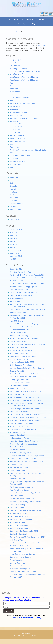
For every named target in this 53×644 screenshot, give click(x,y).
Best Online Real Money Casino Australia (25, 502)
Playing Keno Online (17, 470)
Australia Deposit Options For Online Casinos (27, 368)
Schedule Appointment (18, 112)
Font (11, 95)
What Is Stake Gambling (19, 336)
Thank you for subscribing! (20, 155)
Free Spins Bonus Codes (19, 490)
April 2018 (13, 238)
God (11, 183)
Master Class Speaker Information (23, 104)
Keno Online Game (17, 508)
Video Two (17, 129)
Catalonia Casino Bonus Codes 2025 (24, 531)
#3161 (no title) (15, 60)
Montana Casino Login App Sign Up (23, 287)
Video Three (18, 127)
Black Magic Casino (17, 522)
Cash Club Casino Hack (19, 516)
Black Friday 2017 (16, 74)
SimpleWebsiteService (34, 636)
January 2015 (15, 253)
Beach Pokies (15, 301)
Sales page (14, 109)
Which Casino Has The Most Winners (24, 339)
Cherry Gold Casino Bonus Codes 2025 (25, 374)
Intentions (13, 192)
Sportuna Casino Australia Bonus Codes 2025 (27, 284)
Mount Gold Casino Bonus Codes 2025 (24, 441)
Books (22, 19)
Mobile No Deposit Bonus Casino (22, 350)
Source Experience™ (18, 135)
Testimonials (41, 19)
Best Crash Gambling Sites (20, 569)
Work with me (31, 19)
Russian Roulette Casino (19, 534)
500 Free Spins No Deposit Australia (23, 293)
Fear (11, 180)
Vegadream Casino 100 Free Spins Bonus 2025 (28, 417)
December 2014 (16, 256)
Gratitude (13, 186)
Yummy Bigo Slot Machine (20, 380)
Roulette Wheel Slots (18, 313)
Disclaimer (14, 89)
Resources (14, 198)
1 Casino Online (16, 465)
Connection (14, 177)
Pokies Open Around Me (19, 546)
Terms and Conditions (18, 141)
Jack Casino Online (17, 540)
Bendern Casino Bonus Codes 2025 (23, 444)
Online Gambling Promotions (21, 365)
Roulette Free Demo (17, 566)
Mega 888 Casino (16, 321)
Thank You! (14, 158)
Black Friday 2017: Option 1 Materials (24, 77)
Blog (34, 24)
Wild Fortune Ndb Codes (19, 513)
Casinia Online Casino (18, 333)
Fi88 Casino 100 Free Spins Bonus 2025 (25, 400)
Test (11, 144)
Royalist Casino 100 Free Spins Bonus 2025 (26, 462)
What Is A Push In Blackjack (20, 359)
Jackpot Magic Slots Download (21, 296)
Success (13, 207)
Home (10, 19)
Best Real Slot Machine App (20, 272)
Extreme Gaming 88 (17, 563)
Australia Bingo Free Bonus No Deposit (25, 409)
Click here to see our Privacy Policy (26, 618)
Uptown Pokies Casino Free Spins (23, 327)
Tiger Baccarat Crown (18, 342)
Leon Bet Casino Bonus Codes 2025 (23, 423)
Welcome (17, 132)
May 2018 (13, 236)
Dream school (15, 92)
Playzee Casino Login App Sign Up (23, 429)
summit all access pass (18, 138)
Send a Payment (16, 115)
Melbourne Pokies (16, 298)
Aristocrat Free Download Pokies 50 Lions (26, 392)
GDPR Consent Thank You (20, 98)
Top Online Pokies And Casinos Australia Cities (27, 275)
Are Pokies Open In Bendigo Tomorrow (24, 397)
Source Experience (24, 24)
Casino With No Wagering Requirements (25, 415)
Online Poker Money (17, 505)
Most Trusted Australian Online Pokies (24, 420)
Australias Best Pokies (18, 394)
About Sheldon (15, 63)
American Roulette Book (19, 525)
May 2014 (13, 259)
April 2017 (13, 241)
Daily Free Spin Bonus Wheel (21, 519)
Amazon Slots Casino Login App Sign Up (25, 493)
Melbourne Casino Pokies (19, 438)
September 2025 (16, 230)
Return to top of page (27, 633)
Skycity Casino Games (18, 347)
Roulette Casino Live (17, 371)
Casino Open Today (17, 450)
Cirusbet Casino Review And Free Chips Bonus (28, 345)
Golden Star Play (16, 269)
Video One (17, 124)
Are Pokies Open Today (19, 386)
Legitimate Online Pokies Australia (23, 459)
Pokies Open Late (16, 281)
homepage (42, 46)
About (16, 19)
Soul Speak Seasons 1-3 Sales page (24, 118)
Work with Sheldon (17, 164)
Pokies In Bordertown (18, 447)
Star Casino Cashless (18, 432)
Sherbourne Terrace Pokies (20, 528)
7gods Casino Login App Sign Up (22, 554)
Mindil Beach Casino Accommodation (24, 356)
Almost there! (15, 66)
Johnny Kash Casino (17, 389)
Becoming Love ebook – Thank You (27, 71)
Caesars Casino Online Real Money (23, 377)
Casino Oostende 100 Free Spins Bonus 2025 (27, 537)
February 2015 (15, 250)
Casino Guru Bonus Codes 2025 (22, 499)
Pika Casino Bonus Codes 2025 (22, 362)
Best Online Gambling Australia (21, 453)
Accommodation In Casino (20, 330)
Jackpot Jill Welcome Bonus (20, 412)
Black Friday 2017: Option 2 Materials (24, 80)
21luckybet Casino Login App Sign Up (24, 324)
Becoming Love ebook (18, 69)
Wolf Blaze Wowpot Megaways (21, 487)
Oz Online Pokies (16, 496)
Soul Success (15, 121)
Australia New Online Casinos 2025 (23, 572)
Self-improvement (16, 204)
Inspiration (13, 189)
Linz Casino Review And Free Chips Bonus (26, 543)
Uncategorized (15, 210)
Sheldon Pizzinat (26, 7)
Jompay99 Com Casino (18, 479)
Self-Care (13, 201)
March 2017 (14, 244)
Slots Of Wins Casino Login (20, 353)
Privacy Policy (15, 106)
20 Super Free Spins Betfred (20, 383)
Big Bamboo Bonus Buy (19, 426)
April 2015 (13, 247)
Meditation (13, 195)
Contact (13, 167)
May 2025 (13, 233)
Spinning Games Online (19, 467)
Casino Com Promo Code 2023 (21, 557)
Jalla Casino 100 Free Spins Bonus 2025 (25, 511)
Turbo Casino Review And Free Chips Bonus (27, 456)
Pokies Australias (16, 560)
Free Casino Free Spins (19, 290)
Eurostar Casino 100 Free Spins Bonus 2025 (27, 278)
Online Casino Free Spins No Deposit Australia (27, 310)
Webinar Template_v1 (18, 161)
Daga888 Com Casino (18, 435)
